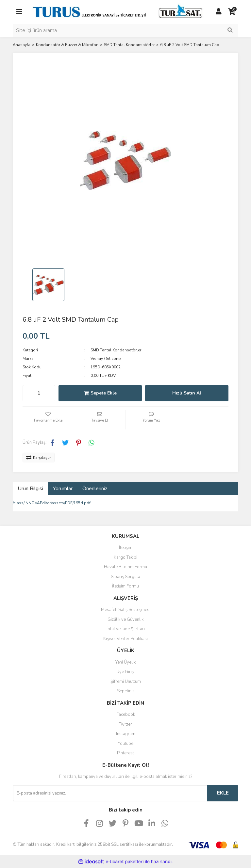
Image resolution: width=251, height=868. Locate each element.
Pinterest (125, 753)
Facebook (126, 715)
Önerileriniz (95, 489)
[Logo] (119, 11)
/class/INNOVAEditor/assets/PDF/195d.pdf (52, 503)
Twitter (125, 724)
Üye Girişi (125, 672)
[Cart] (232, 12)
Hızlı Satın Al (187, 393)
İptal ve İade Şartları (126, 629)
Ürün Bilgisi (30, 489)
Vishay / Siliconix (106, 359)
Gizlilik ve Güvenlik (125, 619)
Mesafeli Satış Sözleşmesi (126, 610)
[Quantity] (39, 393)
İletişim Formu (125, 586)
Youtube (126, 744)
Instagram (126, 734)
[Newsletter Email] (110, 793)
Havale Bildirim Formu (125, 567)
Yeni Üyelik (125, 662)
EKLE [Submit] (223, 793)
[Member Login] (219, 12)
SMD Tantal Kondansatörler (116, 350)
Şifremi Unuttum (126, 682)
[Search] (125, 30)
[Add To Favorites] (48, 420)
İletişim (126, 548)
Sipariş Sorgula (125, 577)
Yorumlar (63, 489)
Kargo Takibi (125, 557)
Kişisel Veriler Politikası (125, 639)
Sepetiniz (126, 691)
